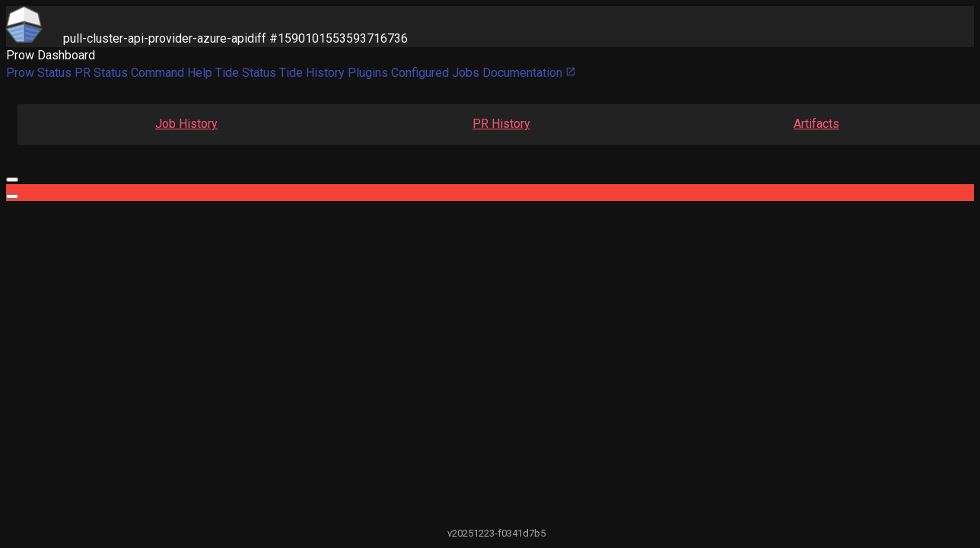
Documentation (529, 73)
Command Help (172, 73)
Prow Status (39, 73)
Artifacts (816, 124)
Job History (186, 124)
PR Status (101, 73)
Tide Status (246, 73)
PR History (501, 124)
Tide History (312, 73)
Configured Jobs (435, 73)
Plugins (368, 73)
